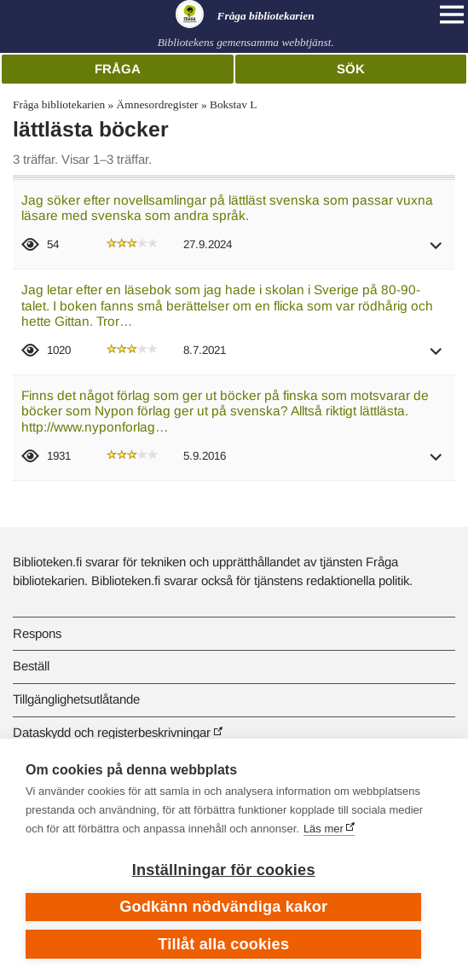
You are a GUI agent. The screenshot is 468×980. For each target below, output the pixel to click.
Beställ (31, 666)
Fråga (118, 69)
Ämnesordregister (158, 104)
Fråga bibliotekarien (59, 104)
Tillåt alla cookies (223, 944)
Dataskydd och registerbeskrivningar (112, 732)
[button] (436, 251)
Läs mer (324, 829)
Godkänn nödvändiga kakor (223, 907)
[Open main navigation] (452, 14)
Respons (37, 633)
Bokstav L (233, 104)
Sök (351, 69)
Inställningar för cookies (224, 870)
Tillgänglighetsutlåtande (76, 699)
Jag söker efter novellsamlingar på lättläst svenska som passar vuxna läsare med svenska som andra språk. (227, 208)
